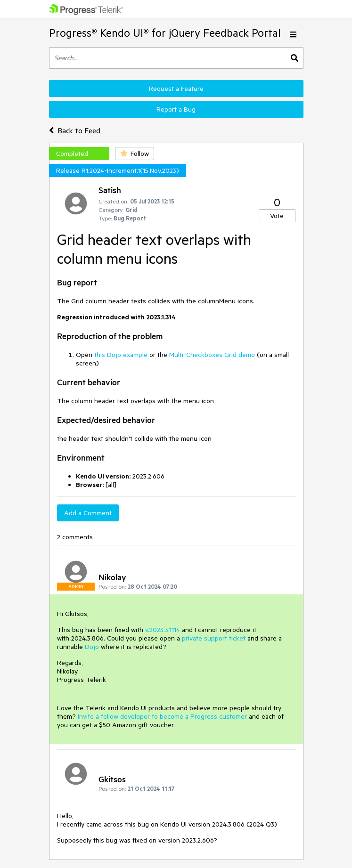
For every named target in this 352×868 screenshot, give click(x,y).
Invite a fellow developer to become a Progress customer (162, 716)
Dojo (92, 647)
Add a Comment (88, 513)
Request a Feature (176, 89)
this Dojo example (121, 355)
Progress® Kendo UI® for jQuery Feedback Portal (165, 33)
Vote (277, 216)
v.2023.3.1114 (163, 630)
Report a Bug (176, 109)
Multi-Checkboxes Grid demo (212, 355)
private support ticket (214, 638)
